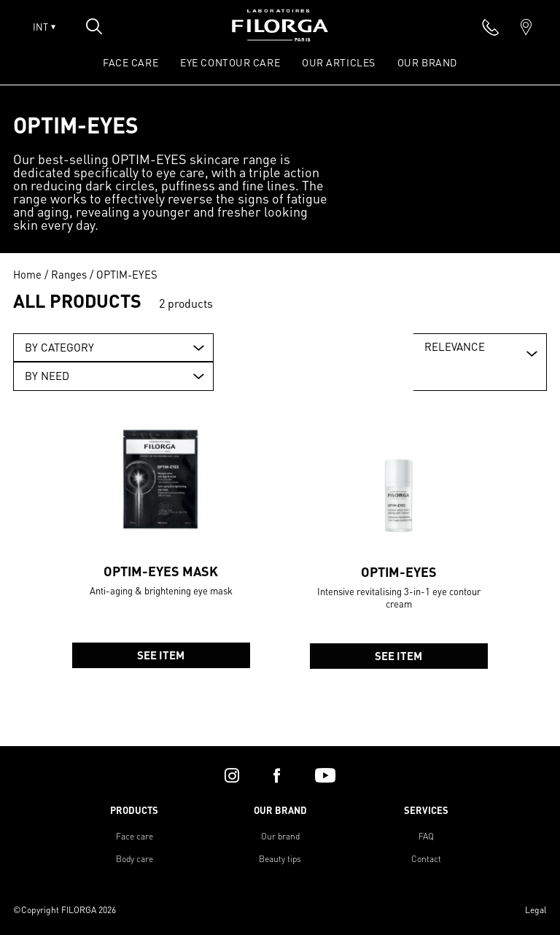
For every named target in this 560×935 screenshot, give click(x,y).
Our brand (280, 836)
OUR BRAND (427, 62)
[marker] (526, 27)
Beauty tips (280, 859)
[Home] (280, 37)
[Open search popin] (94, 26)
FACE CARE (131, 62)
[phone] (491, 27)
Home (27, 274)
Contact (426, 859)
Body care (135, 859)
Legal (536, 910)
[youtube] (325, 775)
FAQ (426, 836)
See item (162, 662)
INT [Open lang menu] (44, 27)
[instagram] (232, 775)
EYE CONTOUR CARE (230, 62)
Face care (135, 836)
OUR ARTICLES (339, 62)
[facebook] (277, 775)
